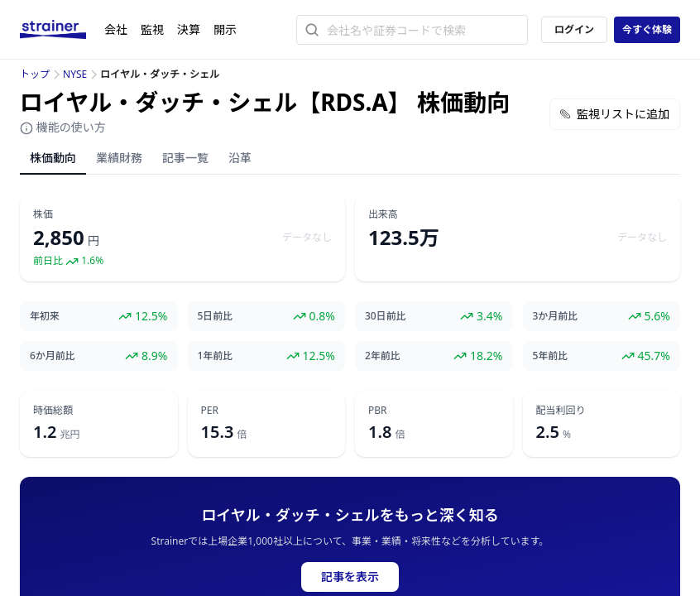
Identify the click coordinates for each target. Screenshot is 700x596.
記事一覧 (185, 158)
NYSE (75, 74)
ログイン (574, 29)
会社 (116, 29)
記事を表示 (350, 577)
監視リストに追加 (615, 114)
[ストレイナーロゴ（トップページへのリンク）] (62, 30)
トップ (35, 74)
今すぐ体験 (647, 29)
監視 (152, 29)
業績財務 (119, 158)
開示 (225, 29)
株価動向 (53, 158)
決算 (189, 29)
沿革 (240, 158)
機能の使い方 (63, 127)
